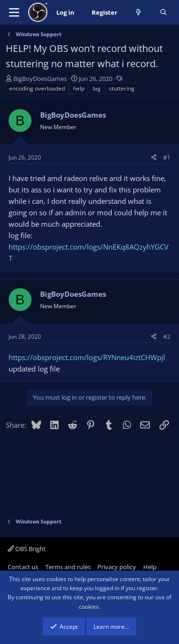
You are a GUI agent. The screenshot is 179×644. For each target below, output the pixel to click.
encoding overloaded (37, 88)
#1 (167, 157)
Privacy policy (117, 567)
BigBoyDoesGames (40, 79)
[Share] (154, 157)
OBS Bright (27, 549)
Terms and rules (68, 567)
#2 (167, 337)
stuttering (122, 88)
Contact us (23, 567)
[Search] (163, 13)
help (79, 88)
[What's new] (139, 13)
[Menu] (14, 12)
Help (150, 567)
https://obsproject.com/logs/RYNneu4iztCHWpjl (87, 357)
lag (97, 88)
